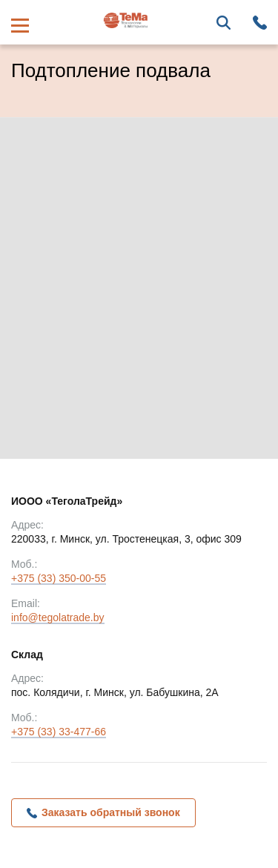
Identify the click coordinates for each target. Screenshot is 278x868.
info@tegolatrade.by (58, 619)
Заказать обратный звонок (111, 812)
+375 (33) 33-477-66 (59, 733)
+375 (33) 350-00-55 (59, 579)
